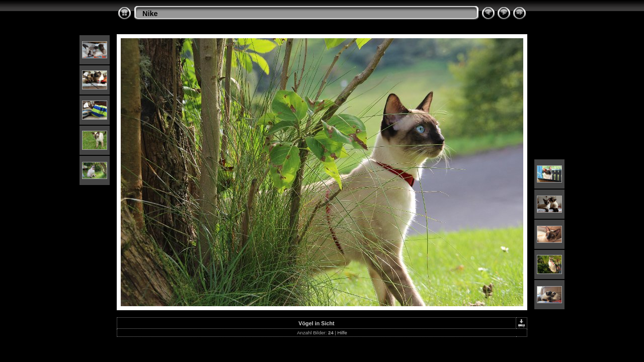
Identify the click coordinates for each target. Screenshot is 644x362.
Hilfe (342, 333)
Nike (150, 14)
